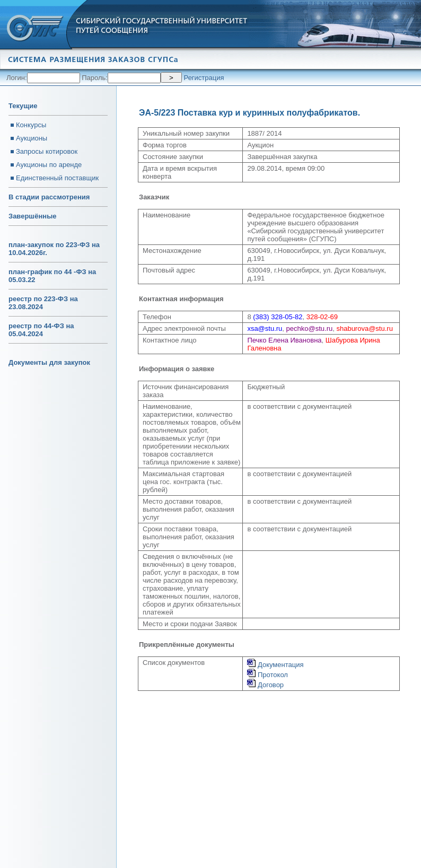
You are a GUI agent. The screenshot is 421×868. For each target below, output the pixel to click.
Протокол (267, 675)
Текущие (23, 106)
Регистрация (204, 78)
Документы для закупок (49, 362)
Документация (275, 665)
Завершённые (32, 216)
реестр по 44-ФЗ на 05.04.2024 (41, 330)
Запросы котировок (47, 151)
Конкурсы (31, 125)
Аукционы (32, 138)
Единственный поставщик (57, 178)
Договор (265, 685)
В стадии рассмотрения (49, 197)
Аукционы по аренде (49, 165)
